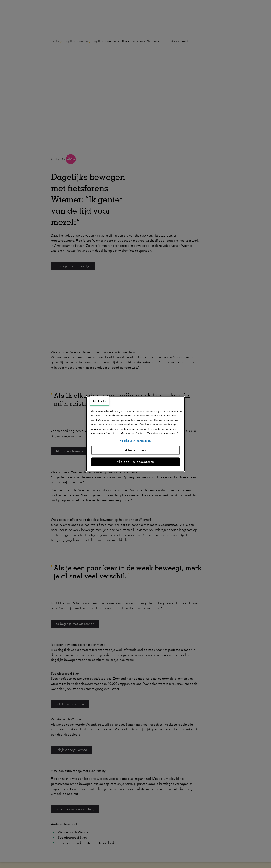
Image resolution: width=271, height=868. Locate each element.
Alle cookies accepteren (136, 462)
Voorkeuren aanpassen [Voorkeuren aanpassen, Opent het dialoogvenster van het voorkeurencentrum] (135, 441)
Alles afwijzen (136, 450)
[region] (135, 434)
